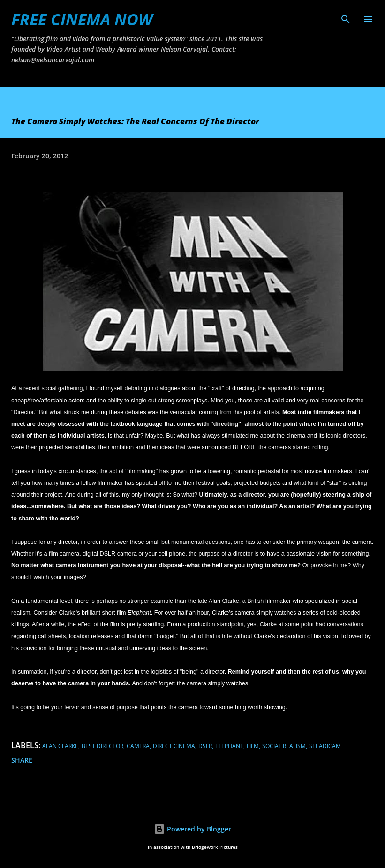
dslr (205, 746)
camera (138, 746)
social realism (284, 746)
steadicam (325, 746)
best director (102, 746)
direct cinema (174, 746)
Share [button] (22, 760)
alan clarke (60, 746)
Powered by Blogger (192, 829)
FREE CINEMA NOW (82, 19)
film (253, 746)
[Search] (346, 17)
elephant (229, 746)
